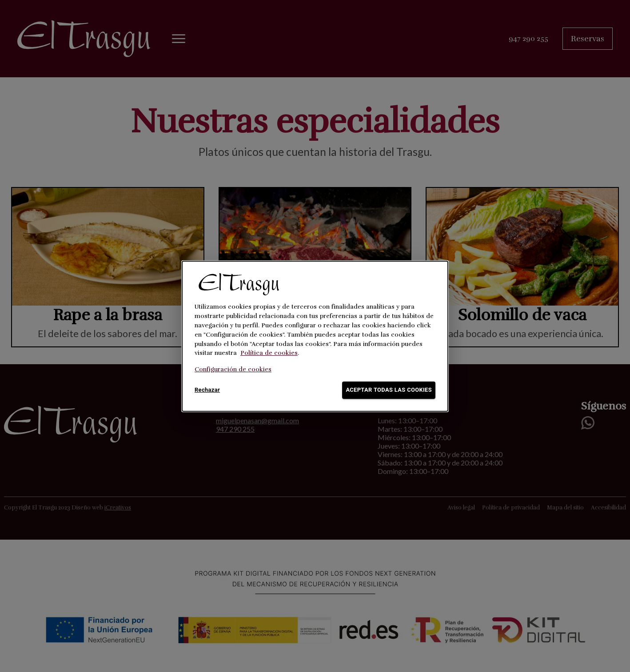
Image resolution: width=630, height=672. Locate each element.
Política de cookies (269, 353)
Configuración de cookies (233, 369)
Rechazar (209, 390)
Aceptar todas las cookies (389, 390)
